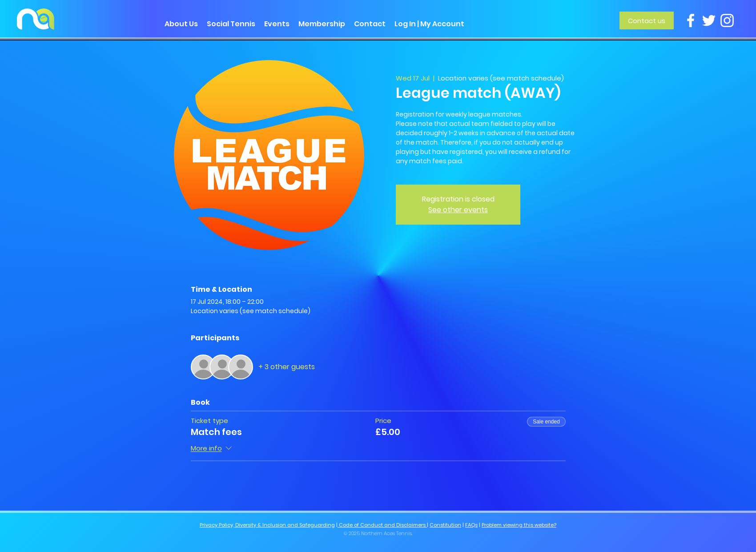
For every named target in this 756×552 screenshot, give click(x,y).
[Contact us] (647, 20)
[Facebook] (691, 20)
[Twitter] (709, 20)
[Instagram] (727, 20)
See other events (458, 210)
